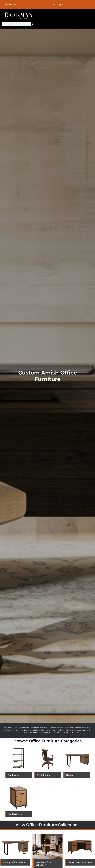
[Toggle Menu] (65, 19)
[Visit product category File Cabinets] (18, 802)
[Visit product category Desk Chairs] (47, 763)
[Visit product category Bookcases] (18, 763)
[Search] (33, 24)
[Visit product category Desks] (77, 763)
